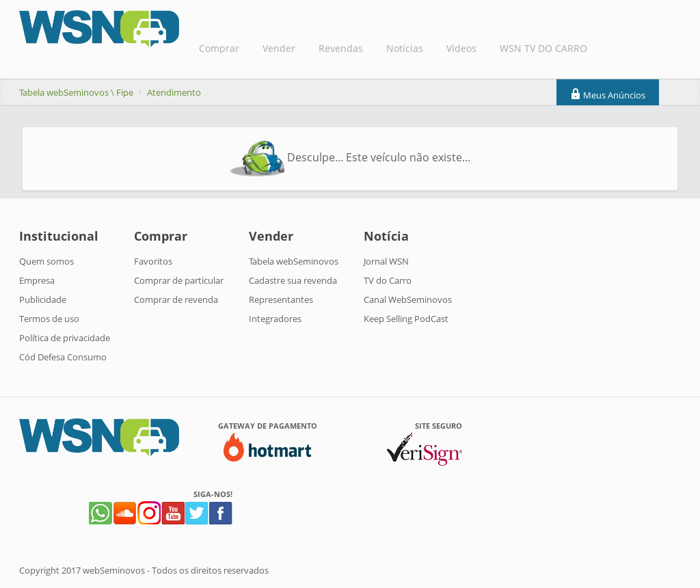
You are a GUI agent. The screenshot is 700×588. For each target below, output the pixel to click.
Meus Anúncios (608, 94)
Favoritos (153, 261)
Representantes (281, 299)
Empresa (37, 280)
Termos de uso (49, 319)
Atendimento (174, 92)
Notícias (405, 48)
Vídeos (461, 48)
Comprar (219, 48)
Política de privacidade (65, 338)
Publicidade (43, 299)
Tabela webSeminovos (294, 261)
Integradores (275, 319)
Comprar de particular (179, 280)
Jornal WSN (386, 261)
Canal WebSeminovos (408, 299)
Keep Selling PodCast (406, 319)
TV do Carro (388, 280)
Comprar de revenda (176, 299)
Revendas (341, 48)
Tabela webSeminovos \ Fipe (76, 92)
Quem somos (46, 261)
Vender (279, 48)
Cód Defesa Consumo (63, 357)
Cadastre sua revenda (293, 280)
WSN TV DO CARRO (543, 48)
